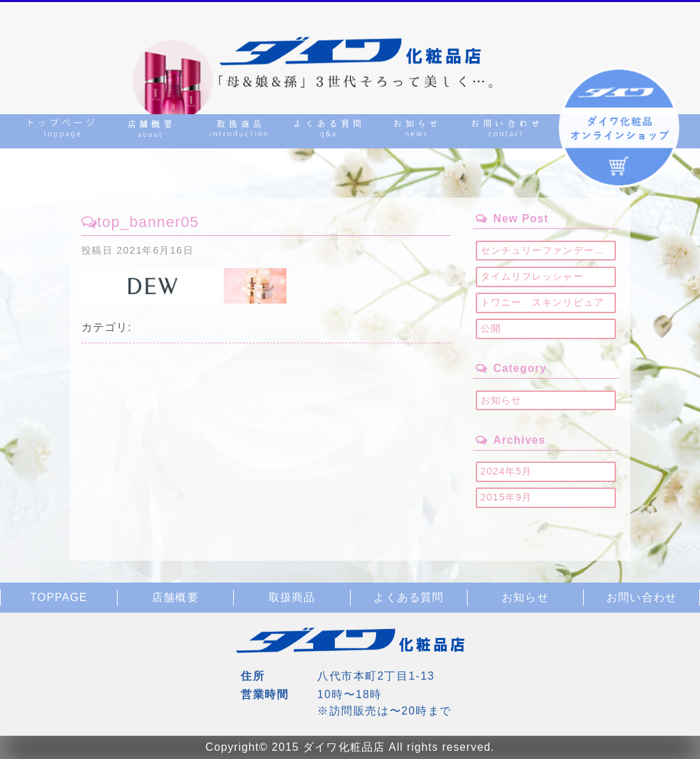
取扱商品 (292, 597)
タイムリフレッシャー (532, 276)
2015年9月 (507, 497)
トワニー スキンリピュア (542, 302)
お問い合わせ (642, 597)
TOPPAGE (59, 597)
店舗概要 (175, 597)
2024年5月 (507, 471)
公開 (491, 328)
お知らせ (501, 400)
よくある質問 (408, 597)
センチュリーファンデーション (548, 250)
